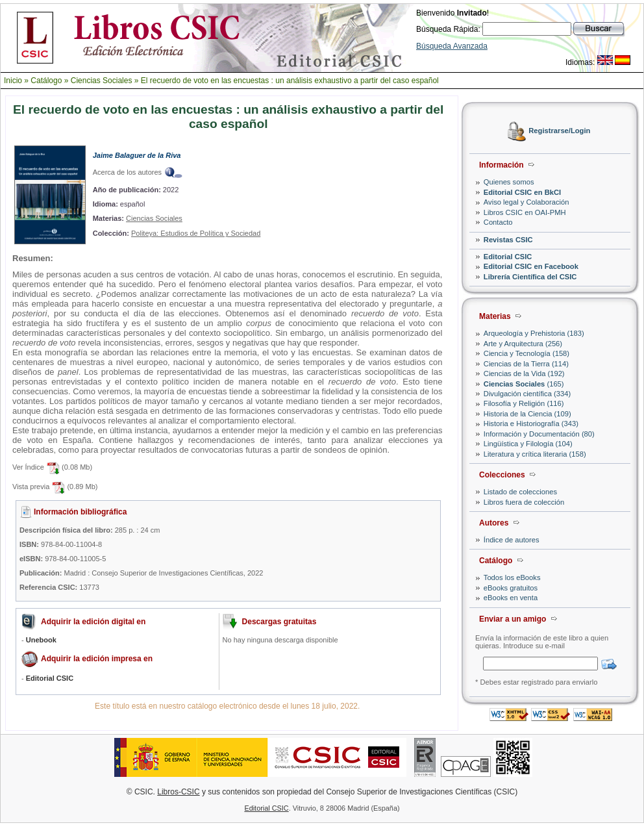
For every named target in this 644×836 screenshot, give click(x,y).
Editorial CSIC (508, 257)
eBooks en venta (511, 598)
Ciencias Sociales (102, 81)
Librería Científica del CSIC (530, 277)
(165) (524, 384)
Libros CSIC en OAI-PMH (525, 212)
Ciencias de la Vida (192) (524, 374)
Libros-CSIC (178, 792)
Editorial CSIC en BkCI (522, 192)
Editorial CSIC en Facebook (531, 266)
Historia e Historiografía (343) (531, 424)
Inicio (13, 81)
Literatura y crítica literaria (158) (535, 454)
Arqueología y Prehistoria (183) (534, 333)
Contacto (498, 222)
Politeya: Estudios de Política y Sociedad (196, 233)
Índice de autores (512, 540)
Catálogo (46, 81)
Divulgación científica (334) (527, 394)
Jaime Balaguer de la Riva (137, 155)
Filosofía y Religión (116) (524, 403)
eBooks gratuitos (511, 588)
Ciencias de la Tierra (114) (526, 364)
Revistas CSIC (508, 240)
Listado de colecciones (520, 492)
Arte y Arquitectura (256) (523, 344)
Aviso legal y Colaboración (526, 202)
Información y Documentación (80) (539, 434)
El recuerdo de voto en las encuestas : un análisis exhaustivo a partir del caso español (290, 81)
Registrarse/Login (559, 131)
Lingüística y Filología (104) (528, 444)
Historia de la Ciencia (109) (527, 414)
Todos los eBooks (512, 577)
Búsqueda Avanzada (452, 46)
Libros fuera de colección (524, 502)
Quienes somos (509, 182)
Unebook (41, 640)
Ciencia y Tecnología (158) (526, 353)
